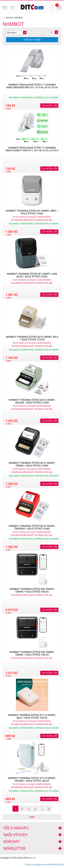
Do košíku (48, 106)
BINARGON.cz (57, 865)
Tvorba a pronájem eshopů (37, 865)
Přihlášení (51, 7)
